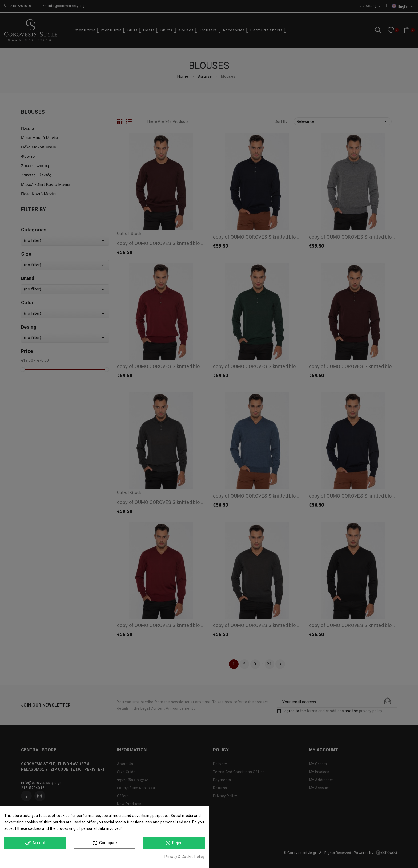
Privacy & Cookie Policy (185, 857)
